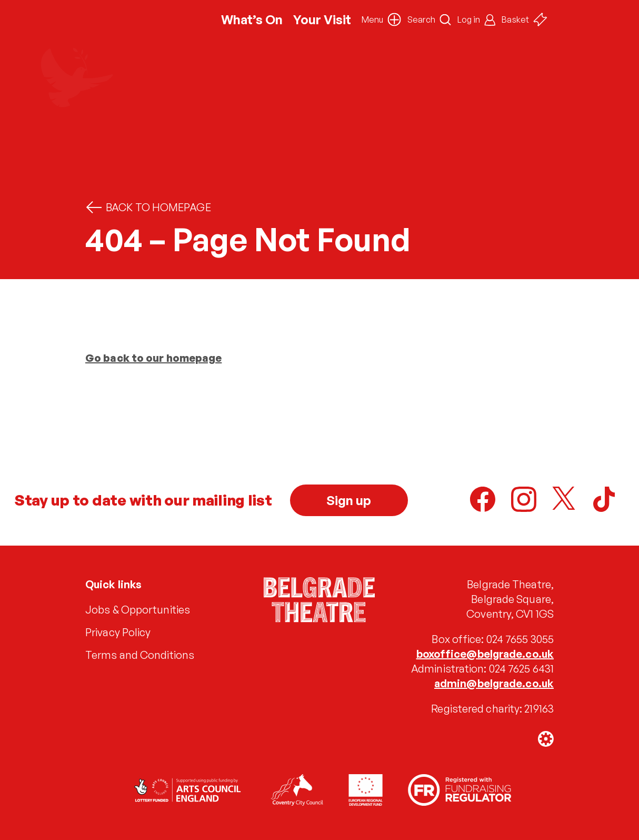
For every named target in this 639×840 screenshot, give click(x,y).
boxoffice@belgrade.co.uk (485, 654)
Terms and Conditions (140, 655)
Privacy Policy (118, 632)
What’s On (252, 20)
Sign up (349, 500)
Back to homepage (148, 207)
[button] (381, 19)
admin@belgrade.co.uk (494, 683)
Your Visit (322, 20)
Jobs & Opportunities (138, 610)
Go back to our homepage (153, 358)
